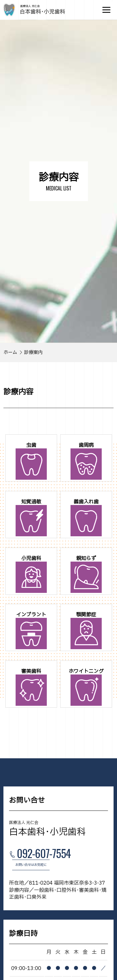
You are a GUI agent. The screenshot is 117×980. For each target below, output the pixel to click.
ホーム (10, 353)
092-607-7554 (44, 854)
